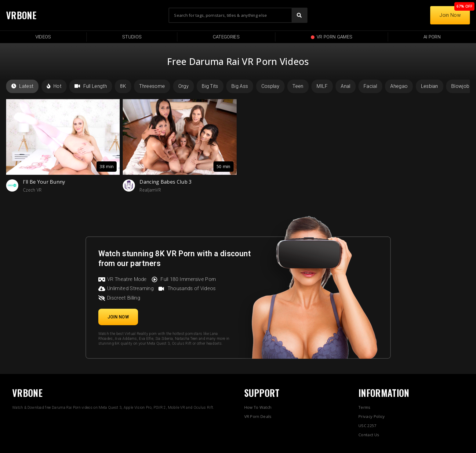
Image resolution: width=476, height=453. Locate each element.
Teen (298, 86)
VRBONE (21, 15)
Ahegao (399, 86)
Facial (370, 86)
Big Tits (210, 86)
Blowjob (460, 86)
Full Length (91, 86)
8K (123, 86)
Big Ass (240, 86)
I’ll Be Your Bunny (44, 182)
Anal (345, 86)
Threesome (152, 86)
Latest (22, 86)
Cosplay (270, 86)
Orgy (183, 86)
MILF (322, 86)
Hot (54, 86)
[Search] (299, 15)
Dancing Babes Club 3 (165, 182)
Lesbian (430, 86)
